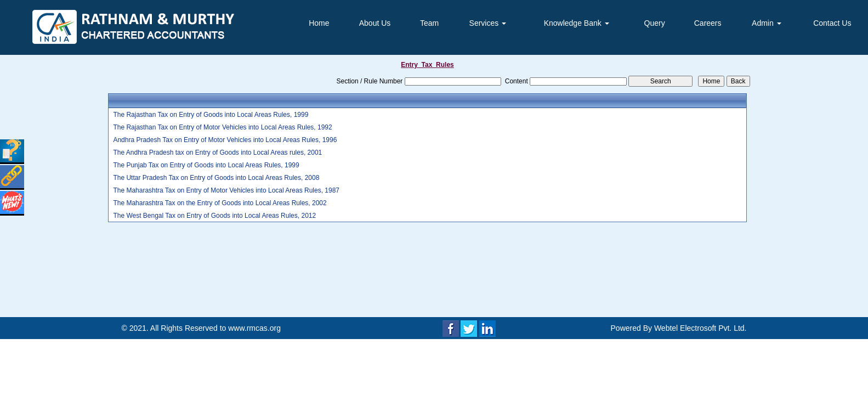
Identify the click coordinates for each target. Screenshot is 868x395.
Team (429, 23)
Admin (767, 23)
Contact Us (832, 23)
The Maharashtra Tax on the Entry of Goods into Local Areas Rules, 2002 (220, 203)
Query (655, 23)
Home (319, 23)
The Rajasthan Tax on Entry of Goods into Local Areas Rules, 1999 (211, 115)
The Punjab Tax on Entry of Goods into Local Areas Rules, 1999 (206, 165)
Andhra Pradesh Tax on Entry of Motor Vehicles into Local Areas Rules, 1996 (225, 140)
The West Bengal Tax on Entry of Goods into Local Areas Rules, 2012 (214, 216)
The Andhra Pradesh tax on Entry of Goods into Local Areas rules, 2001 (217, 153)
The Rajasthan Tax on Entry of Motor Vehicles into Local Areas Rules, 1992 (222, 127)
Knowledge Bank (577, 23)
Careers (708, 23)
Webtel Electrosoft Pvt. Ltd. (700, 328)
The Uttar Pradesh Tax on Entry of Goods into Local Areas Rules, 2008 (216, 178)
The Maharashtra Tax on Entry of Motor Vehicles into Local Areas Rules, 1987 (226, 190)
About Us (375, 23)
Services (488, 23)
